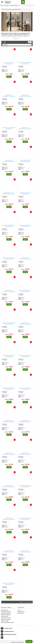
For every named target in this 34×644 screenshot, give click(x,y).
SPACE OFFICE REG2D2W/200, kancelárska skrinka (25, 454)
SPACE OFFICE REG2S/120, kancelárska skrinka (25, 291)
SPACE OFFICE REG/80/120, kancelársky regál (9, 226)
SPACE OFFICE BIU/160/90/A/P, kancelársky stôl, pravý (9, 161)
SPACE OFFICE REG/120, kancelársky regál (25, 193)
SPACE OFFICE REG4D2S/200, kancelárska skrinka (25, 551)
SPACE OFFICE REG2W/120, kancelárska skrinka (9, 323)
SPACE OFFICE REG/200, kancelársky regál (9, 356)
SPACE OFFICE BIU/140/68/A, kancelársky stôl (25, 63)
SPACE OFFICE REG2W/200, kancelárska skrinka (25, 486)
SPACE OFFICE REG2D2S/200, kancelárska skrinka (9, 454)
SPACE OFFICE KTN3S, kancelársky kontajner (25, 161)
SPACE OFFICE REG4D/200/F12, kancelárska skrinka (9, 551)
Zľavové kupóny (5, 616)
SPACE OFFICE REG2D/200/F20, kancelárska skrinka (25, 421)
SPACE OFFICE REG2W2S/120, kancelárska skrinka (25, 324)
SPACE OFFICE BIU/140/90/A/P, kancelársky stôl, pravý (25, 96)
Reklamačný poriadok (6, 618)
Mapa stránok (21, 613)
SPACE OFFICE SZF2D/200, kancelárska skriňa (9, 584)
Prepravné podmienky (6, 613)
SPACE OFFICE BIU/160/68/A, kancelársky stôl (9, 128)
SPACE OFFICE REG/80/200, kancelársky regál (25, 356)
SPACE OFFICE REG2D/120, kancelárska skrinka (9, 258)
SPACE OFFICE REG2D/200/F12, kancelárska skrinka (9, 421)
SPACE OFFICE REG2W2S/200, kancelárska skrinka (9, 519)
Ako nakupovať (4, 610)
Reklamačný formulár (6, 619)
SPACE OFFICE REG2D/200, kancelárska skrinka (25, 389)
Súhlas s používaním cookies (8, 622)
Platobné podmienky (6, 615)
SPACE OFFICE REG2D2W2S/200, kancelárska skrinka (9, 486)
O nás (19, 610)
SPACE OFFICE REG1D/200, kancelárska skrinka (9, 389)
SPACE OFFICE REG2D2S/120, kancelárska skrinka (9, 291)
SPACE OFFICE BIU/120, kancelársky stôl (9, 63)
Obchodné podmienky (6, 612)
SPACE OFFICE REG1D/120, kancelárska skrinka (25, 226)
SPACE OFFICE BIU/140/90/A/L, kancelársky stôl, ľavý (9, 96)
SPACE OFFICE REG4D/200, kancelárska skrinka (25, 519)
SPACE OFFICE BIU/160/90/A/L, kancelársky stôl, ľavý (25, 128)
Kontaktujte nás (21, 612)
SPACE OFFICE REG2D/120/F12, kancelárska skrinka (25, 258)
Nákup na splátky (5, 621)
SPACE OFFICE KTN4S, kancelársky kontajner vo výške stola (9, 193)
